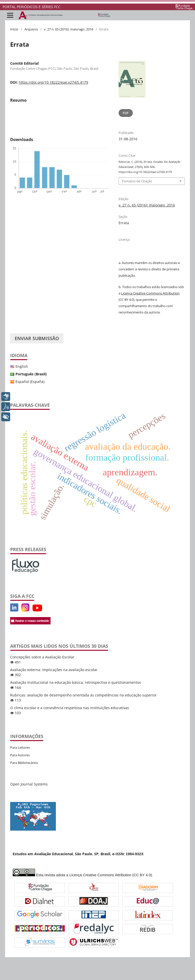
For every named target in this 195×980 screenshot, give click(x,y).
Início (14, 29)
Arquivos (31, 29)
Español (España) (30, 382)
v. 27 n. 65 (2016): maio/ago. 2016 (69, 29)
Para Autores (20, 755)
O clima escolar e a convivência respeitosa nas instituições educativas (70, 708)
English (22, 366)
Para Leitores (20, 747)
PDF (126, 113)
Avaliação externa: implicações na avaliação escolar (54, 670)
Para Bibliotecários (24, 763)
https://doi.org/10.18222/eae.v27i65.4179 (53, 82)
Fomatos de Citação (137, 181)
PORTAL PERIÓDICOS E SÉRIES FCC (31, 7)
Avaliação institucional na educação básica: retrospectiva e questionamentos (76, 682)
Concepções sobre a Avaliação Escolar (42, 657)
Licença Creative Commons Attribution (150, 293)
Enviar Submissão (37, 338)
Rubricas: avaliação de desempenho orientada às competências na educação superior (83, 695)
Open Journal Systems (29, 784)
